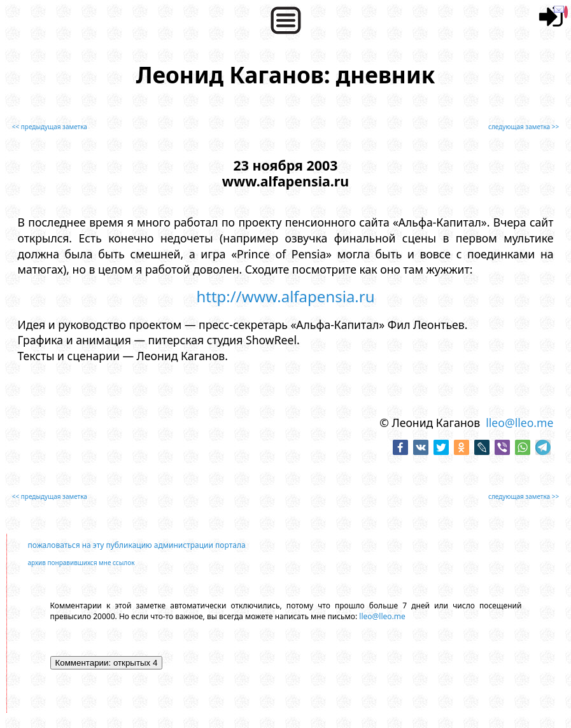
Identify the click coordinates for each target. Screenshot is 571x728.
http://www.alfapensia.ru (285, 296)
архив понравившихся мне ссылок (81, 563)
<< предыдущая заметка (50, 127)
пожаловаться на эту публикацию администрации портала (137, 545)
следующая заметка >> (524, 127)
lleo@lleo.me (519, 423)
